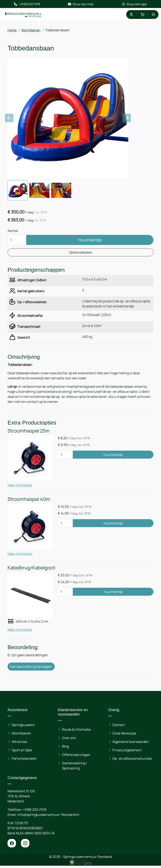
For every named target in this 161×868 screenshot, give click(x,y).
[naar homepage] (23, 15)
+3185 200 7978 (35, 812)
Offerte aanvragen (76, 757)
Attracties (19, 744)
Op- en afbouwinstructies (132, 761)
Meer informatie (20, 487)
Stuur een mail (81, 4)
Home (12, 31)
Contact (119, 727)
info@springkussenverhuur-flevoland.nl (48, 817)
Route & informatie (76, 732)
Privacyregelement (127, 752)
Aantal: (13, 232)
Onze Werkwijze (124, 736)
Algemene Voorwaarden (131, 744)
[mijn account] (131, 15)
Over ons (69, 740)
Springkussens (23, 727)
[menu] (153, 15)
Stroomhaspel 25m (29, 433)
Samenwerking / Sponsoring (75, 768)
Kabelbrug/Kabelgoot (31, 570)
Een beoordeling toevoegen (31, 669)
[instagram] (25, 846)
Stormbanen (31, 31)
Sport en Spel (22, 752)
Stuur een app (134, 4)
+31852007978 (27, 4)
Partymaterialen (24, 761)
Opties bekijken (80, 253)
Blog (65, 749)
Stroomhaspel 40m (29, 501)
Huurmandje (90, 241)
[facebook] (12, 846)
